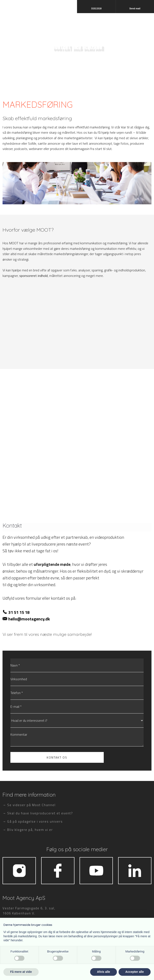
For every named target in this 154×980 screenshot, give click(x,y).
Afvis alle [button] (103, 972)
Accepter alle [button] (135, 972)
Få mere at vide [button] (21, 972)
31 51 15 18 (19, 612)
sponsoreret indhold (34, 276)
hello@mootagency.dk (29, 619)
